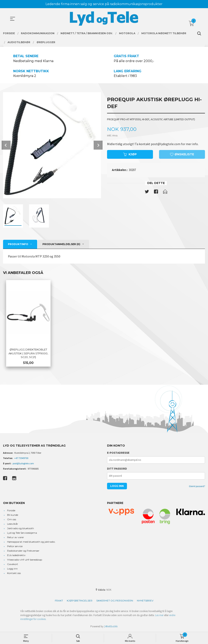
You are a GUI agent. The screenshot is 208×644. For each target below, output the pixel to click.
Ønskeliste (182, 154)
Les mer (159, 615)
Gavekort (13, 564)
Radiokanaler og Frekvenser (23, 551)
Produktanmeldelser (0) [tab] (61, 244)
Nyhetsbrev (145, 601)
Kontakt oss (14, 573)
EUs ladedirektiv (16, 555)
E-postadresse (118, 453)
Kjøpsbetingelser (80, 601)
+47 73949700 (21, 458)
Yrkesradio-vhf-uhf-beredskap (25, 560)
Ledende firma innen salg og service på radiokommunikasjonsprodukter (104, 4)
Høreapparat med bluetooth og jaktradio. (31, 542)
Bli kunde (13, 515)
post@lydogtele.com (23, 464)
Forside (11, 511)
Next (98, 145)
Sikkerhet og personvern (115, 601)
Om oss (12, 520)
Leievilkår (13, 524)
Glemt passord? (197, 486)
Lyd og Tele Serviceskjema (22, 533)
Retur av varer (16, 537)
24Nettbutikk (111, 627)
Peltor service (15, 546)
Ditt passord (117, 469)
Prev (6, 145)
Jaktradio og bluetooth (21, 528)
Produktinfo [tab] (18, 244)
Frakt (59, 601)
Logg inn (12, 569)
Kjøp (130, 154)
